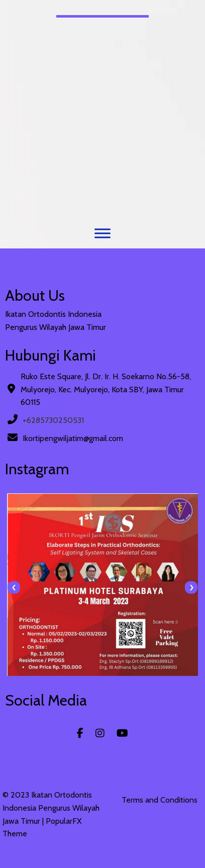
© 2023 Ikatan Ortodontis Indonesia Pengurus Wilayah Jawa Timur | (51, 808)
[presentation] (14, 588)
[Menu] (102, 233)
